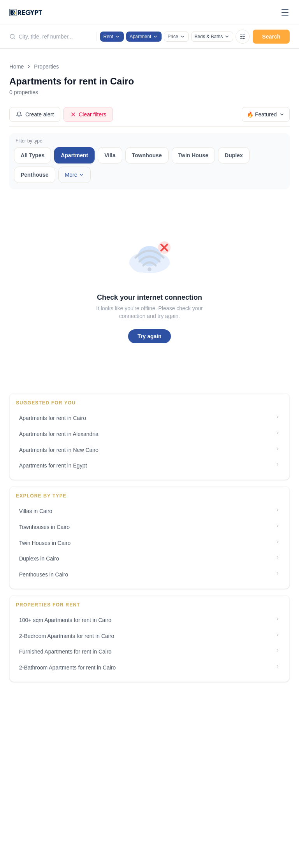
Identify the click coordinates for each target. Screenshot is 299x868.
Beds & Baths (212, 37)
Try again (149, 336)
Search (271, 37)
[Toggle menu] (285, 12)
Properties (46, 67)
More (75, 175)
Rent (112, 37)
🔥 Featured (266, 114)
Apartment (144, 37)
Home (17, 67)
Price (176, 37)
